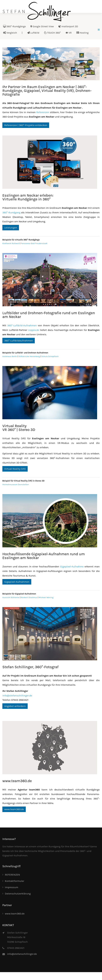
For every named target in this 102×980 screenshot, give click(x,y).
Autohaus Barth (10, 356)
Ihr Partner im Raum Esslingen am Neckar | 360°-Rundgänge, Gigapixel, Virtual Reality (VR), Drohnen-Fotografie (47, 91)
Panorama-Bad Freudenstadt (34, 243)
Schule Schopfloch (50, 356)
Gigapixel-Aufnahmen (17, 582)
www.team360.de (17, 781)
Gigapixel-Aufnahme (72, 566)
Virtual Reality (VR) (15, 469)
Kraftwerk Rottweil (11, 243)
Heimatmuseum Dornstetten (16, 484)
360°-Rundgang (11, 212)
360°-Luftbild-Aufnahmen (22, 325)
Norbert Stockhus (29, 597)
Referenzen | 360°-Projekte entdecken (26, 125)
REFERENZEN (12, 875)
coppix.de (34, 330)
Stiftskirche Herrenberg (29, 356)
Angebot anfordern (15, 706)
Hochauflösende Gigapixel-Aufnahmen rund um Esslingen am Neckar (44, 556)
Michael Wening (46, 597)
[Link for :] (51, 64)
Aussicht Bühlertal (11, 597)
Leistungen (11, 228)
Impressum (12, 887)
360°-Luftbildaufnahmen (19, 341)
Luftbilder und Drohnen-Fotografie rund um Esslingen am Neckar (49, 315)
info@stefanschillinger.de (17, 696)
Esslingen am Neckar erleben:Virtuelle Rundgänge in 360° (28, 197)
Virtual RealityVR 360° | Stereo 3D (19, 428)
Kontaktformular (15, 881)
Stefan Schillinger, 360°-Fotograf (30, 667)
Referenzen (43, 112)
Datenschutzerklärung (18, 894)
